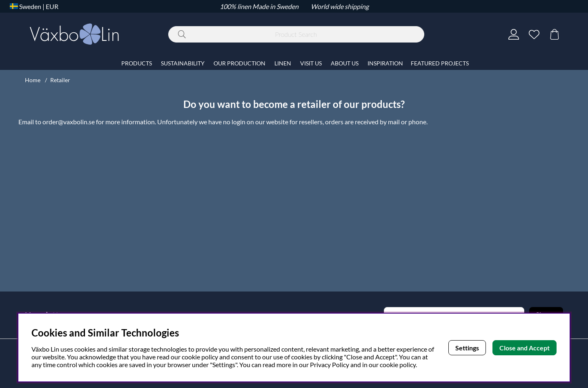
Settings (467, 348)
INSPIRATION (385, 63)
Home (33, 80)
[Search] (296, 34)
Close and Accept (525, 348)
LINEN (283, 63)
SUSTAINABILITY (183, 63)
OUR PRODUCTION (239, 63)
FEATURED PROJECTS (440, 63)
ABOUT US (345, 63)
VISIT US (311, 63)
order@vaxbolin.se (69, 122)
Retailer (60, 80)
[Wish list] (534, 34)
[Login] (514, 34)
